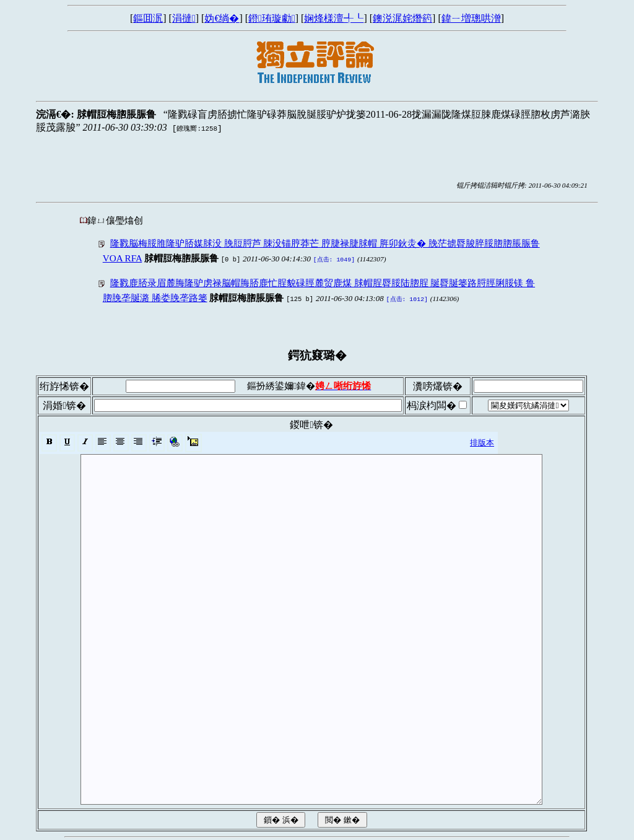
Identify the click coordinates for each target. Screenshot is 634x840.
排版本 (482, 440)
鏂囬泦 (148, 18)
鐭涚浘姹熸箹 (402, 18)
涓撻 (184, 18)
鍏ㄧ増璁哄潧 (471, 18)
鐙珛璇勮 (272, 18)
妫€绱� (222, 18)
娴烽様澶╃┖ (334, 18)
